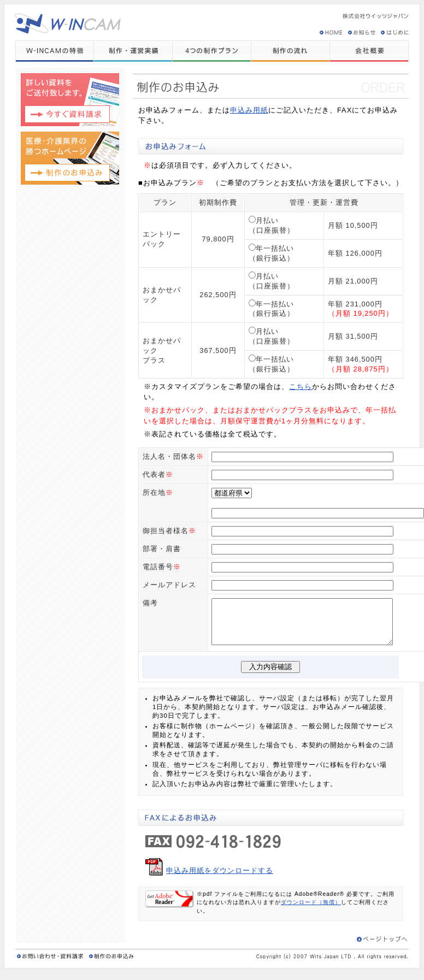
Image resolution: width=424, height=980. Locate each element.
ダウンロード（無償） (311, 910)
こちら (301, 386)
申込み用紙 (249, 110)
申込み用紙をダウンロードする (220, 878)
